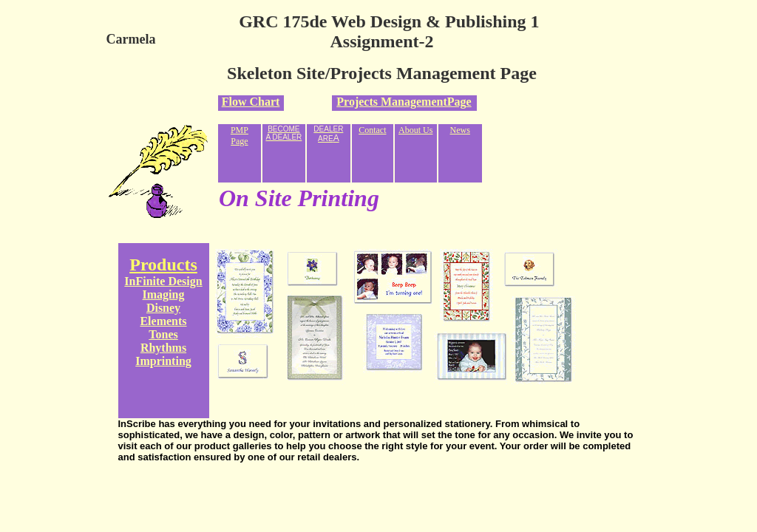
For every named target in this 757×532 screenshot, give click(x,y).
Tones (163, 334)
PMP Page (240, 136)
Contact (372, 130)
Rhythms (163, 348)
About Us (415, 130)
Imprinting (163, 361)
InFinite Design (163, 281)
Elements (163, 321)
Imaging (164, 294)
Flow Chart (251, 102)
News (460, 130)
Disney (163, 308)
